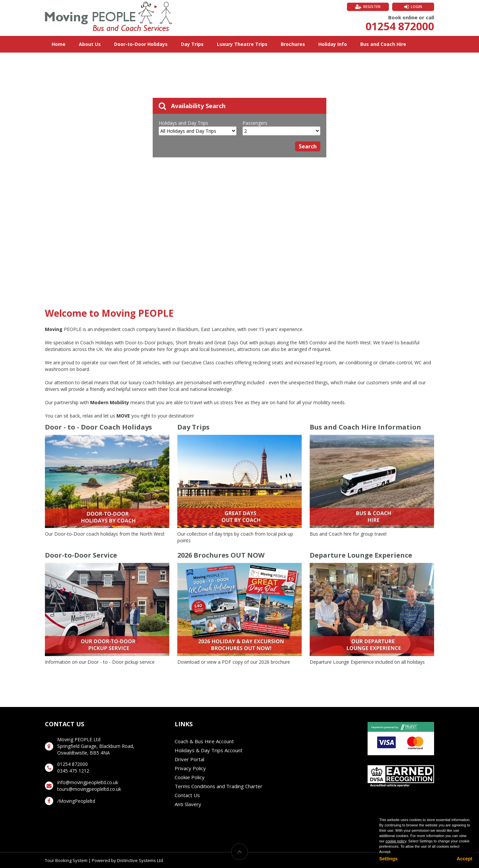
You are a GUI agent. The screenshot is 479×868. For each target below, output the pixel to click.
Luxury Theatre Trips (242, 44)
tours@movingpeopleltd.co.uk (89, 789)
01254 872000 (400, 26)
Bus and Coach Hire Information (365, 427)
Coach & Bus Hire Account (204, 741)
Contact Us (187, 795)
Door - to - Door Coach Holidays (98, 427)
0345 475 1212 (73, 771)
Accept (465, 859)
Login (416, 6)
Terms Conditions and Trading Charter (219, 786)
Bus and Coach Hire (383, 44)
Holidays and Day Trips (183, 123)
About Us (90, 44)
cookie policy (396, 841)
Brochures (293, 44)
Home (59, 44)
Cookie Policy (190, 777)
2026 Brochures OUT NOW (221, 555)
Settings (388, 859)
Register (372, 6)
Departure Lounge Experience (361, 555)
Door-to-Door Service (81, 555)
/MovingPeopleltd (76, 801)
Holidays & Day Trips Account (209, 750)
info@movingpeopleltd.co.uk (88, 782)
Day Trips (192, 44)
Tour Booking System (66, 860)
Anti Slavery (188, 804)
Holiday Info (333, 44)
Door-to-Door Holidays (141, 44)
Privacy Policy (190, 768)
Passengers (255, 123)
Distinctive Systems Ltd (140, 860)
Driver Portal (189, 759)
